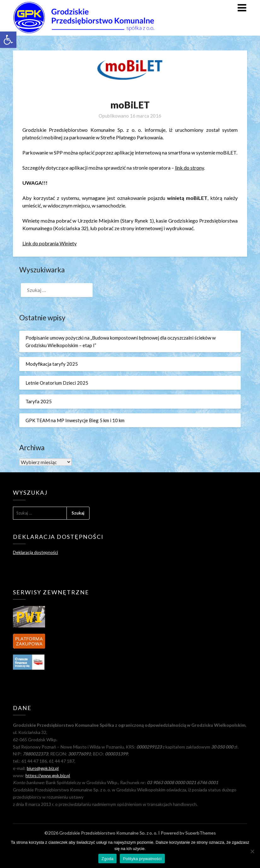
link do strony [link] (189, 168)
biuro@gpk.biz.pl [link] (43, 768)
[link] (8, 40)
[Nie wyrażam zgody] (252, 851)
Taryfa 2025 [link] (39, 401)
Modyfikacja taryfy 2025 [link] (52, 364)
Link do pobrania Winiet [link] (48, 243)
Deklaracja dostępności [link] (35, 552)
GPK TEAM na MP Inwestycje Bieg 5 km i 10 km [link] (75, 420)
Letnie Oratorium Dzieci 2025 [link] (57, 383)
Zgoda (107, 859)
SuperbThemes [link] (201, 833)
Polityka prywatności (142, 859)
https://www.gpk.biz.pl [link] (48, 775)
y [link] (75, 243)
